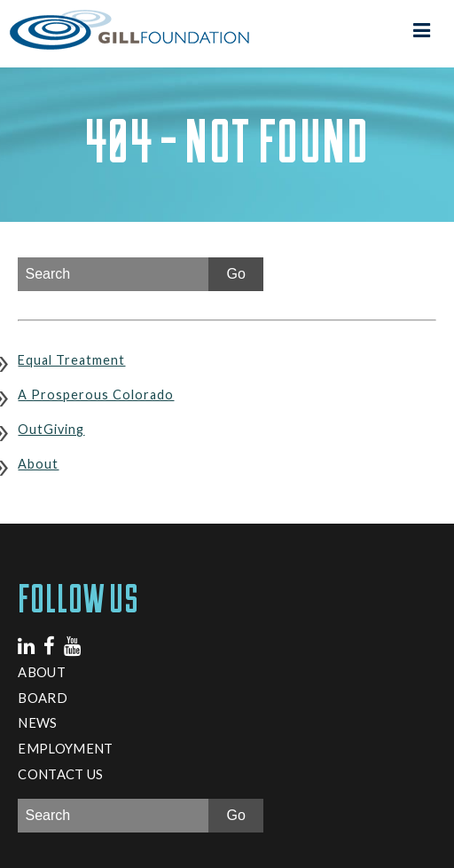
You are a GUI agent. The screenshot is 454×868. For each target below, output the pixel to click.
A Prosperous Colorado (96, 395)
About (38, 464)
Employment (65, 748)
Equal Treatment (71, 360)
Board (42, 698)
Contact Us (60, 774)
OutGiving (51, 429)
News (37, 722)
